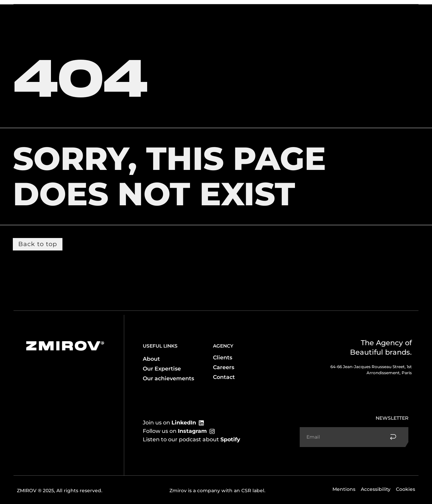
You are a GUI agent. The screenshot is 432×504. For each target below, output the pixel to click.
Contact (373, 11)
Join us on (169, 423)
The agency (35, 11)
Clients (103, 11)
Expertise (72, 11)
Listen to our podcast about (192, 439)
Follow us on (175, 431)
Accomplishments (334, 11)
